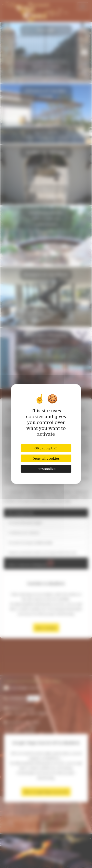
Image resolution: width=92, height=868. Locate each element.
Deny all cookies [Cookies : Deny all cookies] (46, 458)
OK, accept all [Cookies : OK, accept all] (46, 448)
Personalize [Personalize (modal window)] (46, 469)
